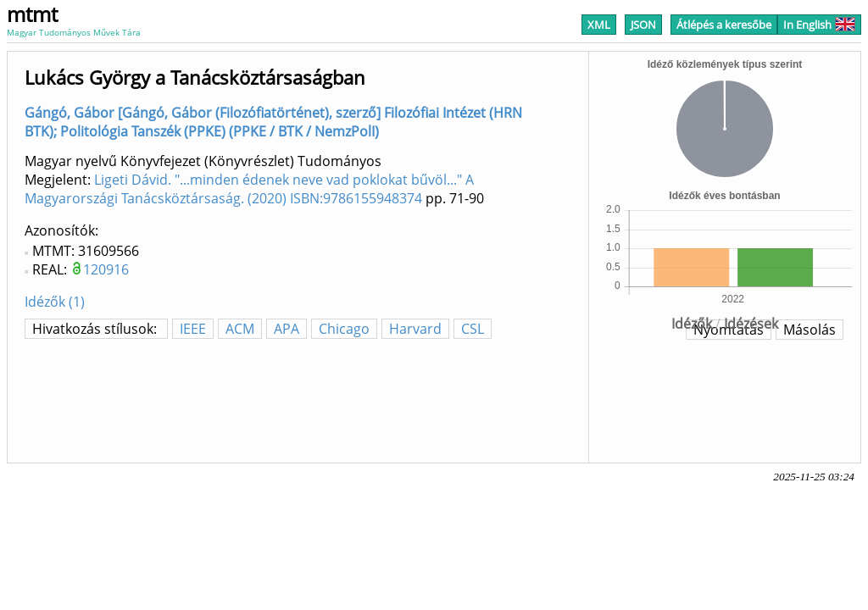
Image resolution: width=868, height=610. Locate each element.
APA (287, 329)
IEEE (193, 329)
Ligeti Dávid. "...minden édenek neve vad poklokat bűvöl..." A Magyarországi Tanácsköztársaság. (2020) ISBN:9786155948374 (249, 189)
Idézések (751, 324)
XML (599, 25)
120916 (106, 269)
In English (819, 25)
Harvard (415, 329)
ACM (240, 329)
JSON (643, 25)
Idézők (692, 324)
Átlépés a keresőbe (724, 25)
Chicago (344, 329)
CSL (473, 329)
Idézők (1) (55, 302)
